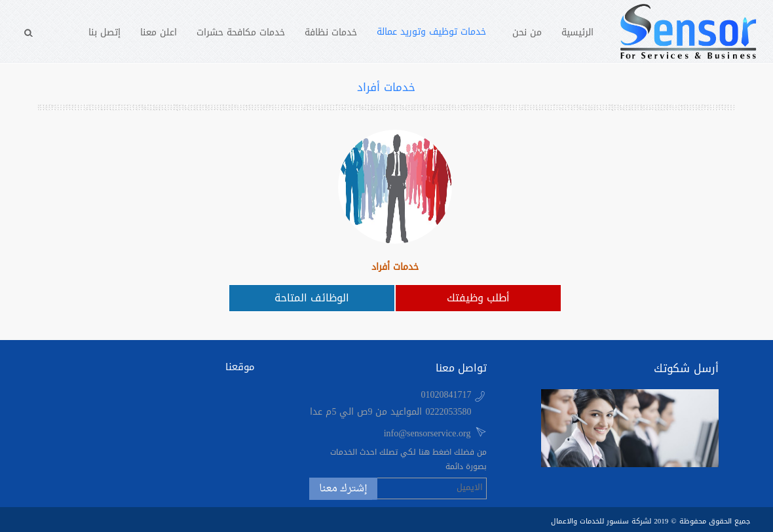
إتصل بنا (104, 32)
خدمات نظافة (331, 32)
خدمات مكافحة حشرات (241, 32)
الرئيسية (577, 32)
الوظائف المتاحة (312, 298)
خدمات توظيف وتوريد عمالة (431, 32)
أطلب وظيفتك (478, 298)
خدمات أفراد (395, 267)
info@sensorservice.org (427, 433)
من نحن (527, 32)
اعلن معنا (159, 32)
